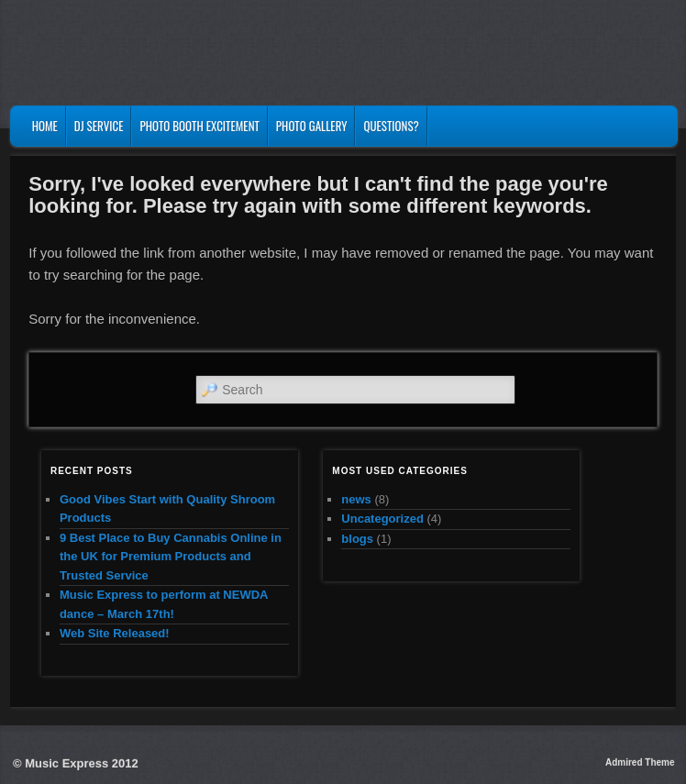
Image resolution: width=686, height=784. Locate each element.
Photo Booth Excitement (199, 126)
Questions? (391, 126)
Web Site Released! (115, 633)
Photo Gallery (312, 126)
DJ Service (99, 126)
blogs (357, 539)
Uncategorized (382, 519)
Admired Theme (640, 762)
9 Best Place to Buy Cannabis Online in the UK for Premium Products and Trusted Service (171, 557)
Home (45, 126)
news (356, 499)
